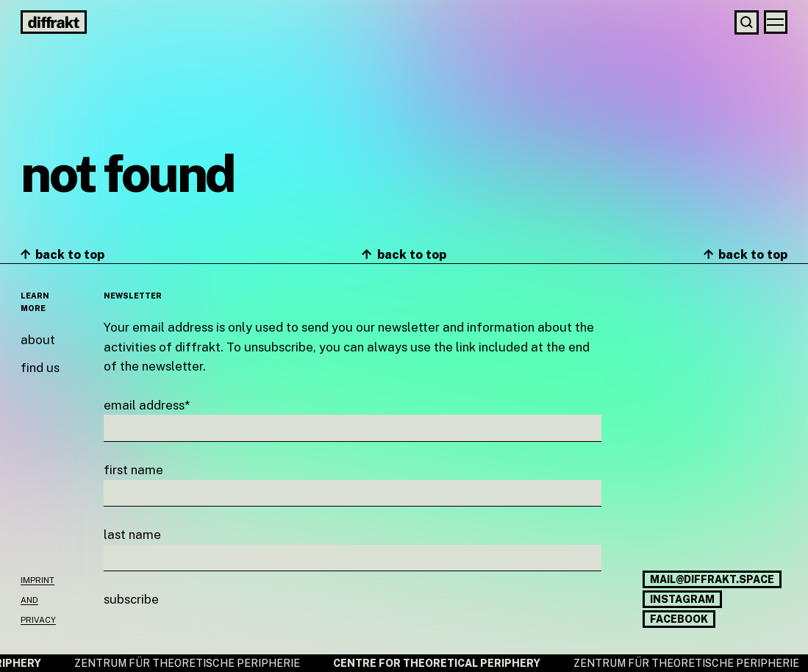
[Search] (747, 22)
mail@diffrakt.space (712, 579)
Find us (40, 368)
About (38, 340)
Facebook (679, 619)
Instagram (682, 599)
